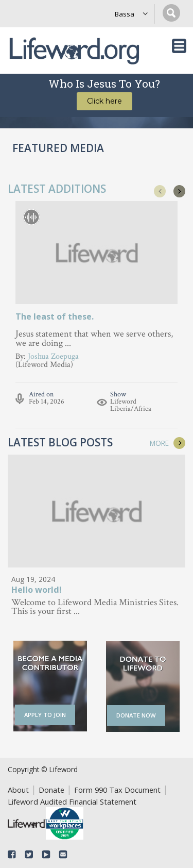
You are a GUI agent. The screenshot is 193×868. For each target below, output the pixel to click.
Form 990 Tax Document (117, 790)
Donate (51, 790)
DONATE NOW (136, 715)
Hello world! (37, 590)
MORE (159, 443)
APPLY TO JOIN (45, 715)
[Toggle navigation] (179, 46)
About (18, 790)
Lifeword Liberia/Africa (131, 405)
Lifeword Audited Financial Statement (72, 802)
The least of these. (55, 316)
